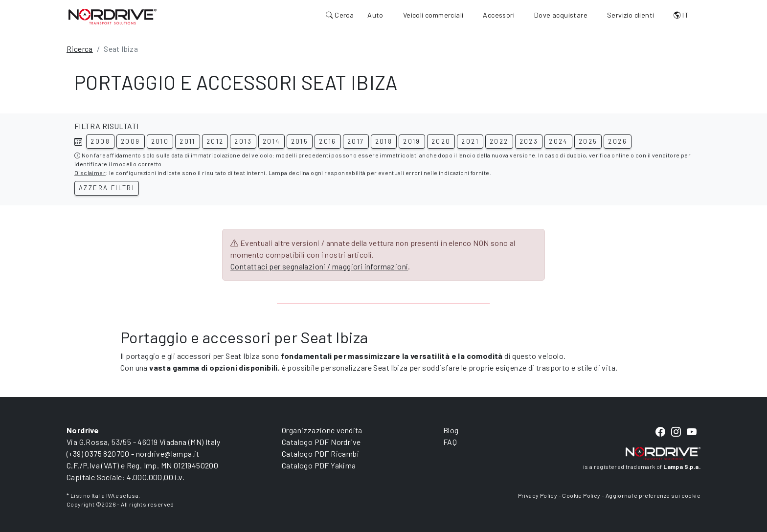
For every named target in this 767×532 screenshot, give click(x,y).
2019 (412, 141)
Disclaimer (90, 173)
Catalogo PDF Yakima (319, 465)
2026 (618, 141)
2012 (215, 141)
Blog (451, 430)
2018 (384, 141)
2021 (470, 141)
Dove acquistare (561, 15)
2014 (271, 141)
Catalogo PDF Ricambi (320, 454)
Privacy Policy (538, 495)
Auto (375, 15)
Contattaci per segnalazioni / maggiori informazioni (319, 266)
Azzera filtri (107, 188)
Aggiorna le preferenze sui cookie (653, 495)
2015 (300, 141)
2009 (131, 141)
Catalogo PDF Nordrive (321, 442)
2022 (499, 141)
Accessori (499, 15)
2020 (441, 141)
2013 (243, 141)
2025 (588, 141)
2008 (100, 141)
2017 (356, 141)
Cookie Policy (581, 495)
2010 (160, 141)
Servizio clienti (631, 15)
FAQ (450, 442)
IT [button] (681, 15)
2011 (188, 141)
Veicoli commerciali (433, 15)
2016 (328, 141)
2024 (558, 141)
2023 (529, 141)
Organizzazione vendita (322, 430)
